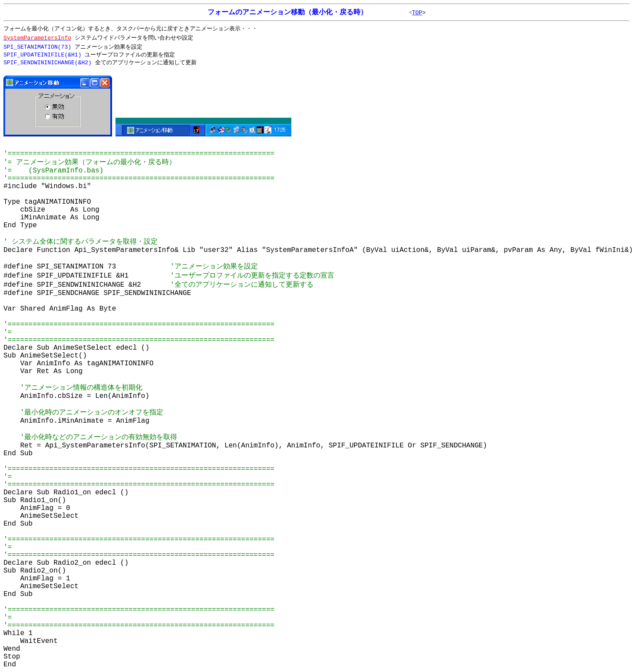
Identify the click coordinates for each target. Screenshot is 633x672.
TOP (417, 13)
